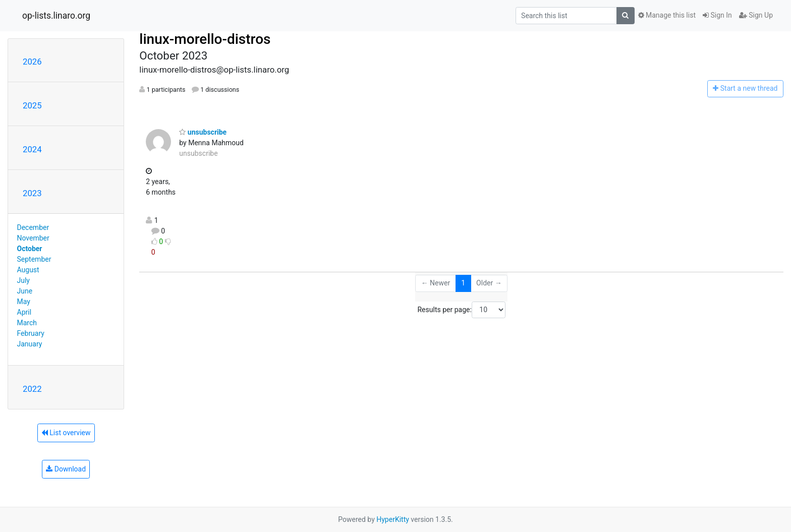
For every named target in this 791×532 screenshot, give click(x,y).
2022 (32, 389)
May (24, 302)
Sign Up (756, 15)
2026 (32, 62)
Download (66, 469)
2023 (32, 193)
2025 (32, 105)
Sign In (717, 15)
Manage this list (667, 15)
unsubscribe (203, 132)
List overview (66, 433)
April (24, 312)
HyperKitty (393, 519)
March (27, 323)
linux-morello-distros (205, 39)
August (28, 270)
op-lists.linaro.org (56, 16)
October (30, 249)
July (23, 280)
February (31, 333)
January (30, 344)
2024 (32, 149)
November (33, 238)
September (34, 259)
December (33, 227)
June (25, 291)
